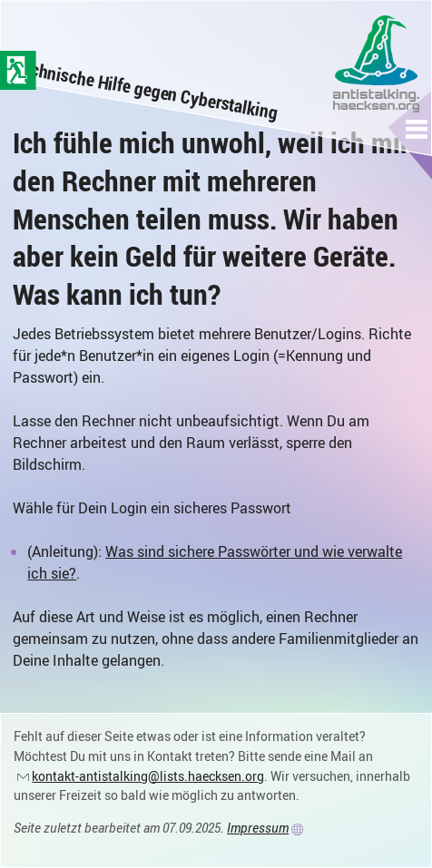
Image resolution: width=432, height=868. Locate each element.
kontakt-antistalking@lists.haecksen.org (148, 776)
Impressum (258, 828)
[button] (417, 129)
